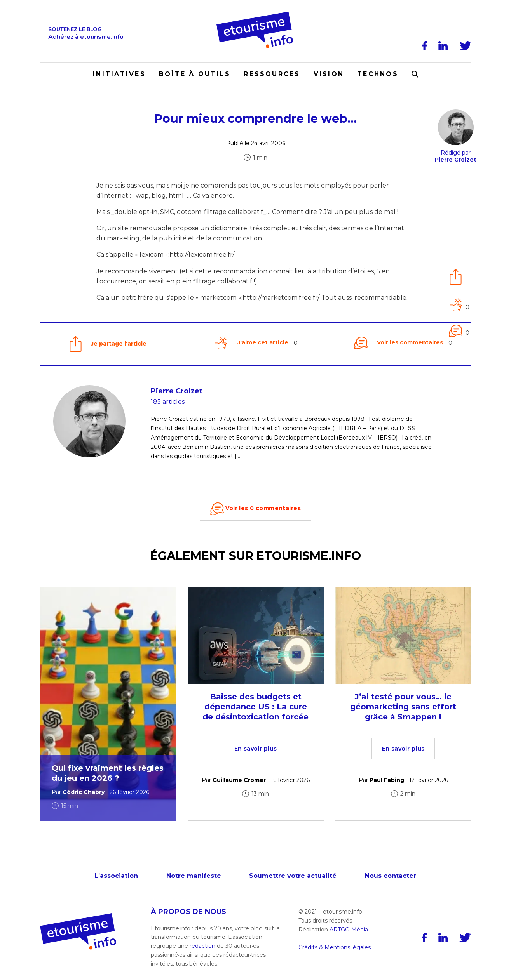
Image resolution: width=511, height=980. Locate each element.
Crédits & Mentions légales (335, 947)
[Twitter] (466, 46)
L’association (116, 876)
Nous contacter (391, 876)
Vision (329, 74)
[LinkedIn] (443, 46)
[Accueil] (255, 14)
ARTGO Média (349, 930)
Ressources (272, 74)
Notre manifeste (193, 876)
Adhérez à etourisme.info (86, 37)
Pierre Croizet (177, 391)
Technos (378, 74)
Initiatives (119, 74)
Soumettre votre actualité (293, 876)
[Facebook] (425, 46)
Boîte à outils (195, 74)
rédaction (202, 946)
